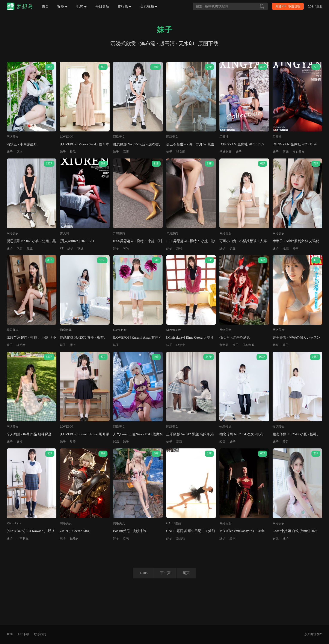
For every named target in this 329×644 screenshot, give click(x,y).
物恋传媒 (66, 330)
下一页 (165, 573)
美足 (286, 442)
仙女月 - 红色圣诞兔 (235, 337)
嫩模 (20, 442)
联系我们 (40, 634)
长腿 (232, 248)
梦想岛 (25, 6)
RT (62, 248)
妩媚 (276, 345)
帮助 (10, 634)
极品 (73, 152)
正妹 (286, 152)
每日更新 (102, 6)
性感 (286, 248)
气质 (20, 248)
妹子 (10, 152)
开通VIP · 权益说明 (288, 6)
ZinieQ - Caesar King (75, 531)
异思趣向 (119, 233)
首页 (45, 6)
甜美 (73, 442)
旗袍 (179, 248)
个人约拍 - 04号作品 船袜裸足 (29, 434)
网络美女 (13, 137)
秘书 (296, 248)
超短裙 (181, 538)
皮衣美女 (299, 152)
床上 (20, 152)
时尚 (126, 248)
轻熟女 (21, 345)
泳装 (126, 538)
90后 (116, 442)
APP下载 (23, 634)
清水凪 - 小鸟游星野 (22, 144)
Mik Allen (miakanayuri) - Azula (242, 531)
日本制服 (248, 345)
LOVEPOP (67, 137)
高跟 (126, 152)
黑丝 (30, 248)
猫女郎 (181, 152)
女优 (276, 538)
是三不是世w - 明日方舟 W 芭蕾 (190, 144)
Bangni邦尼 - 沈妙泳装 (130, 531)
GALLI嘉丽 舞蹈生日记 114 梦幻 (191, 531)
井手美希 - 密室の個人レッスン (296, 337)
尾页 (187, 573)
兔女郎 (224, 345)
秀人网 (64, 233)
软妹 (80, 248)
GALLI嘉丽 (174, 523)
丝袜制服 (225, 152)
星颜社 (224, 137)
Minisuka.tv (173, 330)
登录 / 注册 (315, 6)
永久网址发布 (313, 634)
